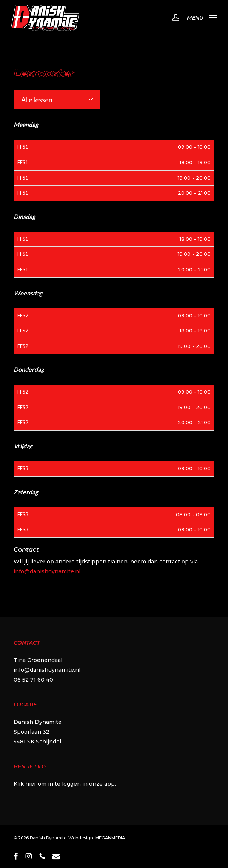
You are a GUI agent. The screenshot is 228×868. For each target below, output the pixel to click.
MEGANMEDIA (110, 838)
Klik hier (25, 784)
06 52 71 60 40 (33, 680)
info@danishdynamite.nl (47, 571)
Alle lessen (37, 100)
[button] (202, 17)
